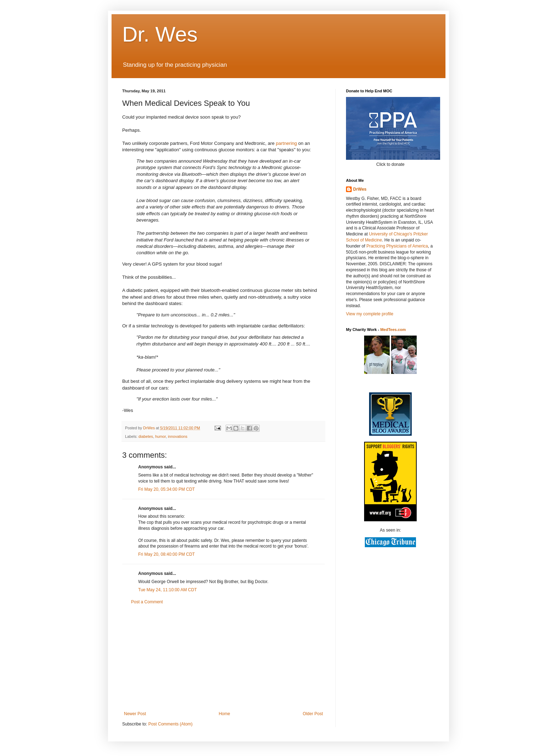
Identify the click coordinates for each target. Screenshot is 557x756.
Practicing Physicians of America (397, 246)
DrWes (360, 189)
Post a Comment (147, 602)
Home (225, 714)
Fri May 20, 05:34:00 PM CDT (166, 489)
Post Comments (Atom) (170, 724)
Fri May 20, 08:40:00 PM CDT (166, 554)
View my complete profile (370, 314)
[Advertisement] (223, 658)
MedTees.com (393, 330)
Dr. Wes (160, 34)
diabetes (146, 436)
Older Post (313, 714)
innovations (178, 436)
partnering (286, 143)
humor (161, 436)
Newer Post (135, 714)
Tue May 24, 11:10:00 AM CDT (167, 590)
